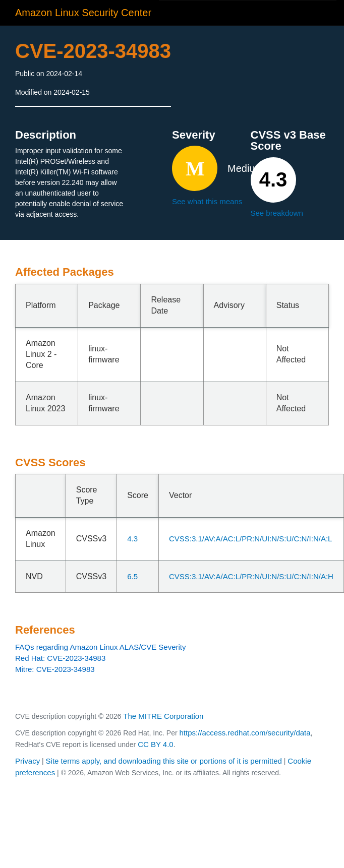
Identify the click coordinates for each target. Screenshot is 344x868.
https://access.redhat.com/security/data (245, 733)
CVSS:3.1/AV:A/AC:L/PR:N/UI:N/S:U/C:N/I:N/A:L (250, 539)
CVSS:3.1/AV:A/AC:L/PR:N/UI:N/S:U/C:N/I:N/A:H (251, 576)
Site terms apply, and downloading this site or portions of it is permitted (164, 761)
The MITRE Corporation (163, 716)
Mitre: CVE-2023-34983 (55, 669)
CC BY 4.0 (156, 744)
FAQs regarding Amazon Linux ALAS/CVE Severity (101, 647)
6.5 (132, 576)
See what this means (207, 201)
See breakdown (277, 213)
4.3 (132, 539)
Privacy (27, 761)
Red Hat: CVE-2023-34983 (60, 658)
